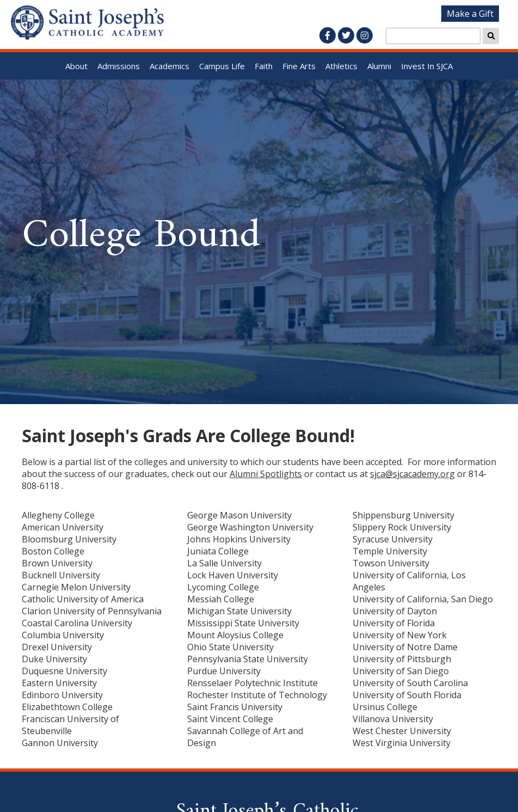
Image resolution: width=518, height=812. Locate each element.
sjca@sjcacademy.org (412, 474)
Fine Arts (299, 66)
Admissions (119, 66)
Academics (169, 66)
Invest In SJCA (427, 66)
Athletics (341, 66)
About (76, 66)
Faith (264, 66)
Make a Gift (470, 14)
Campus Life (222, 66)
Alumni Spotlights (266, 474)
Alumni (379, 66)
